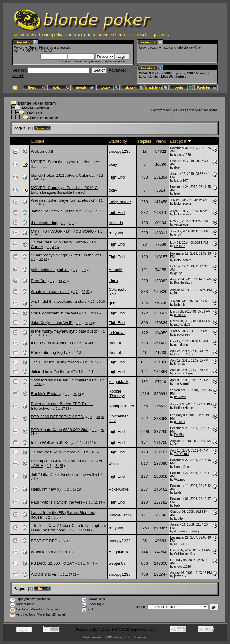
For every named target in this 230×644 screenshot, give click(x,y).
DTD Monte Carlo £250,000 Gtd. (59, 430)
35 (61, 466)
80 (75, 394)
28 (75, 575)
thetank (115, 343)
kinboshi (180, 305)
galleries (161, 35)
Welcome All (42, 151)
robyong (116, 233)
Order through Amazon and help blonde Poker (170, 47)
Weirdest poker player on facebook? (63, 200)
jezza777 (180, 576)
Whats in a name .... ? (50, 292)
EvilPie (179, 435)
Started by (118, 141)
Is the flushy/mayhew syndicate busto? (65, 331)
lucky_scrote (120, 202)
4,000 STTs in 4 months (52, 343)
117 (81, 530)
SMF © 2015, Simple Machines (133, 630)
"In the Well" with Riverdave (55, 452)
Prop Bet (39, 281)
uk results (141, 35)
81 (79, 394)
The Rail (34, 113)
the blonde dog (44, 223)
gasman (180, 422)
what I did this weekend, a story (59, 301)
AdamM (116, 270)
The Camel (182, 383)
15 (98, 211)
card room (75, 35)
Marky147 (181, 181)
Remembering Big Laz (51, 352)
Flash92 (180, 246)
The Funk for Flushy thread (55, 362)
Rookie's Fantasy (46, 394)
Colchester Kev (185, 554)
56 (93, 362)
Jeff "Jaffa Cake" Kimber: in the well (62, 474)
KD (176, 293)
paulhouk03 (182, 324)
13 (45, 259)
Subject (37, 141)
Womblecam (42, 552)
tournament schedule (108, 35)
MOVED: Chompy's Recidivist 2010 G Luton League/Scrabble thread (64, 190)
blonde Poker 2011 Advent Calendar (63, 175)
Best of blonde (44, 118)
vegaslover (182, 225)
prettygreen (182, 335)
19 (32, 235)
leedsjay (180, 364)
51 (40, 179)
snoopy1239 (120, 151)
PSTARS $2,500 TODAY (52, 563)
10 (103, 302)
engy (178, 235)
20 (37, 235)
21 (91, 323)
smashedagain (184, 373)
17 (36, 204)
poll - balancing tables (50, 270)
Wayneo (180, 480)
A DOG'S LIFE (44, 574)
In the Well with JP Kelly (52, 443)
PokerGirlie (119, 489)
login (52, 47)
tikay (113, 164)
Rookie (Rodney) (117, 393)
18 (40, 204)
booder (179, 518)
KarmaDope (182, 467)
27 (70, 575)
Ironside (116, 223)
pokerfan (180, 315)
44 (88, 564)
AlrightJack (119, 382)
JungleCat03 (120, 515)
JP (176, 444)
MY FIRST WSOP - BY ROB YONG (62, 231)
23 (88, 292)
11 (39, 335)
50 (36, 179)
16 (102, 211)
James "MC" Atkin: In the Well (57, 211)
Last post (180, 141)
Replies (144, 141)
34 (57, 466)
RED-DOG (182, 544)
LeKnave (117, 333)
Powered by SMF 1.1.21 (92, 630)
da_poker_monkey (187, 531)
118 (87, 530)
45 (92, 564)
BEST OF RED (44, 541)
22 (84, 292)
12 (41, 259)
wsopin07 (117, 563)
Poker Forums (36, 108)
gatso (114, 303)
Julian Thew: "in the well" (53, 371)
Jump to (140, 607)
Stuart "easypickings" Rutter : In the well (66, 255)
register (65, 47)
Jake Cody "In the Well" (52, 323)
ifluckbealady (183, 283)
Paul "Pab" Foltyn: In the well (56, 502)
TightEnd (117, 177)
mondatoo (181, 345)
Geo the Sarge (184, 354)
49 (91, 343)
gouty (178, 273)
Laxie (178, 493)
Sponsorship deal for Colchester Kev (63, 380)
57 (97, 362)
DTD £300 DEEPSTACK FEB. (57, 417)
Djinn (113, 463)
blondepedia (51, 35)
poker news (25, 35)
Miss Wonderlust (173, 77)
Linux (114, 281)
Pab (177, 506)
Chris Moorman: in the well (54, 313)
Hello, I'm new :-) (46, 489)
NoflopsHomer (122, 406)
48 (87, 343)
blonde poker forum (37, 103)
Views (161, 141)
